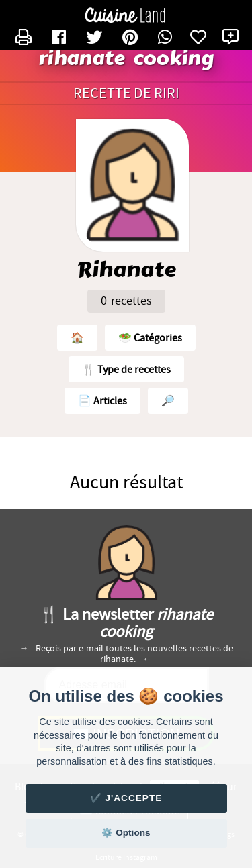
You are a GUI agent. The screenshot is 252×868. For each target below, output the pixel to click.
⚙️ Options (126, 833)
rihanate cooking (126, 59)
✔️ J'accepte (126, 798)
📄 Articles (102, 401)
